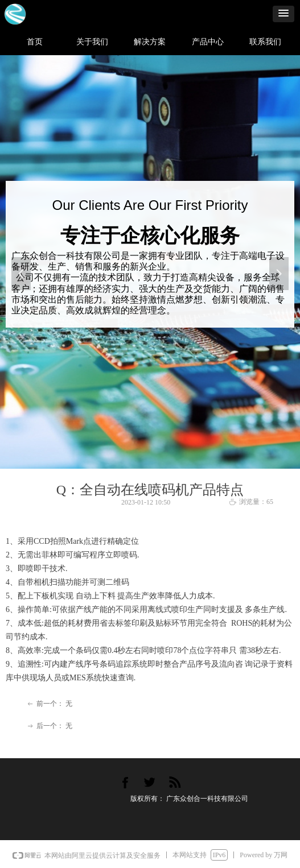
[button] (283, 14)
